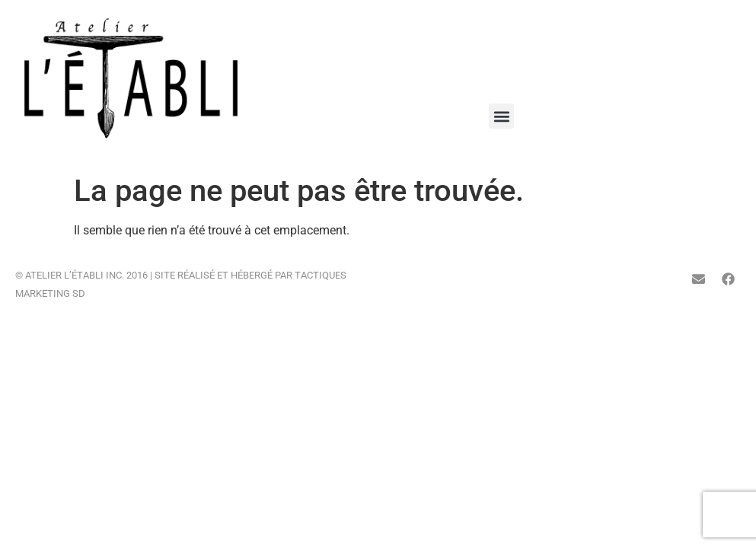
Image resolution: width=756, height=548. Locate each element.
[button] (501, 116)
